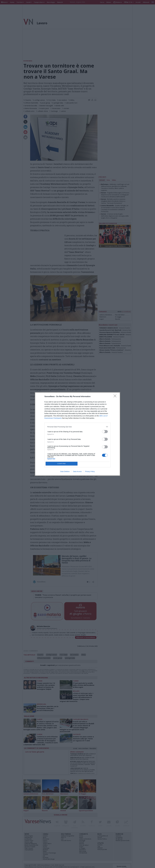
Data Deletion (65, 471)
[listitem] (77, 427)
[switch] (105, 432)
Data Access (77, 471)
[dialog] (77, 434)
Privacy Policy (90, 471)
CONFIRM (62, 464)
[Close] (116, 397)
